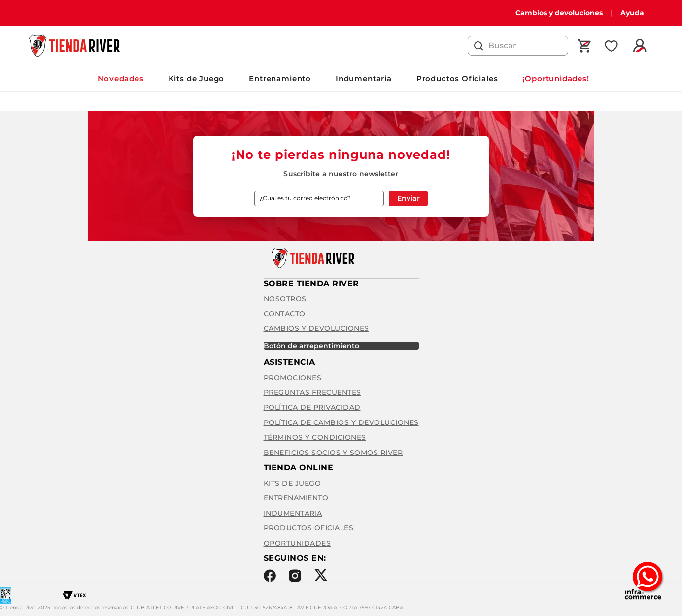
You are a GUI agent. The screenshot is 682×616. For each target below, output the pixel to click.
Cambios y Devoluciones (316, 328)
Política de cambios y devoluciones (341, 422)
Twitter (321, 575)
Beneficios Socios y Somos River (333, 453)
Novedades (120, 79)
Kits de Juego (197, 79)
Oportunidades (297, 543)
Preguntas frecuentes (312, 392)
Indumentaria (364, 79)
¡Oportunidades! (556, 79)
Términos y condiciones (315, 437)
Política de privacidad (312, 407)
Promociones (293, 378)
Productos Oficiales (457, 79)
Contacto (285, 314)
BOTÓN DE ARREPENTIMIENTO (311, 346)
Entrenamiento (280, 79)
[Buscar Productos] (478, 46)
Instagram (295, 576)
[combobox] (518, 46)
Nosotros (285, 299)
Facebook (270, 576)
